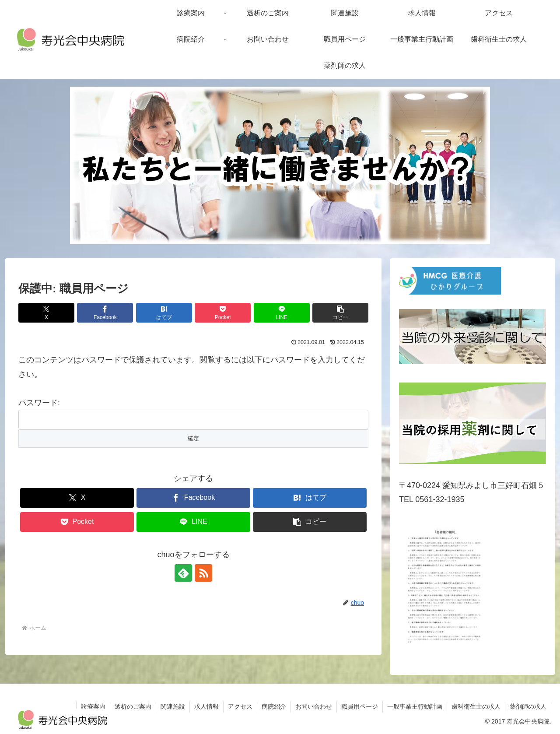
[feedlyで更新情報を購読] (183, 573)
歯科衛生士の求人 (476, 706)
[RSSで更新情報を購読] (203, 573)
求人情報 (206, 706)
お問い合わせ (314, 706)
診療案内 (93, 706)
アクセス (240, 706)
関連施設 (173, 706)
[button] (340, 313)
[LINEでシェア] (282, 313)
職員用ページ (360, 706)
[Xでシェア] (46, 313)
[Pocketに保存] (223, 313)
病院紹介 (274, 706)
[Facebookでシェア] (105, 313)
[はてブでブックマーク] (164, 313)
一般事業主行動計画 (415, 706)
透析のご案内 (133, 706)
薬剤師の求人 (528, 706)
